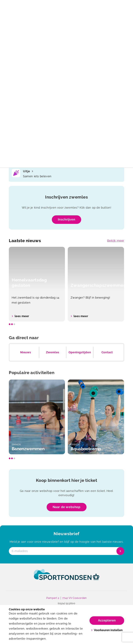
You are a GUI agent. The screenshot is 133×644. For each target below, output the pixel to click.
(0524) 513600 (67, 603)
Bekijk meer (116, 241)
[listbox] (66, 284)
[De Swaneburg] (38, 6)
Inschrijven (67, 219)
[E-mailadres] (66, 551)
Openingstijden (80, 352)
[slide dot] (10, 324)
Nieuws (26, 352)
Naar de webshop (67, 507)
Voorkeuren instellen (107, 630)
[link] (66, 577)
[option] (37, 284)
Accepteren (107, 620)
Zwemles (53, 352)
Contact (107, 352)
